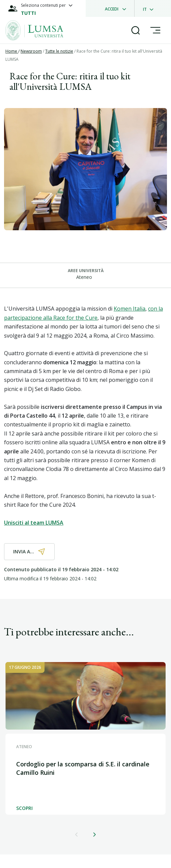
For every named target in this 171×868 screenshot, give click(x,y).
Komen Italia (130, 309)
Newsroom (31, 51)
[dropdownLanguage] (150, 8)
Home (12, 51)
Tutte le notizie (59, 51)
